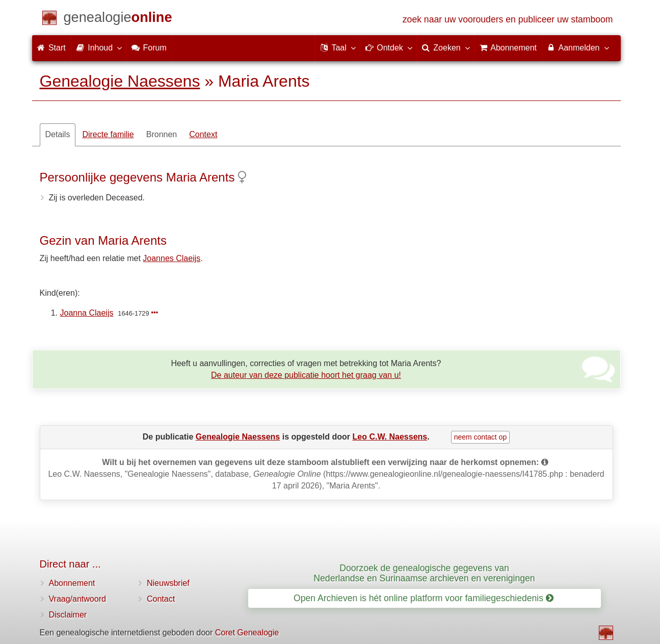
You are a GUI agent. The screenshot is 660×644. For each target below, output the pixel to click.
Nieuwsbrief (168, 583)
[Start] (118, 19)
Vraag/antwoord (77, 599)
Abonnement (72, 583)
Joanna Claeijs (87, 313)
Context (203, 134)
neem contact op (481, 437)
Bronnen (162, 134)
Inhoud (99, 47)
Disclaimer (68, 615)
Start (51, 48)
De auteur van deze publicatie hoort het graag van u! (306, 375)
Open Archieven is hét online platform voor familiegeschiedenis (424, 598)
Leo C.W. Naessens (390, 437)
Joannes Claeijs (171, 258)
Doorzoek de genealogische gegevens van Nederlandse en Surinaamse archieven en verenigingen (424, 573)
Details (58, 134)
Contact (161, 599)
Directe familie (108, 134)
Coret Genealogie (247, 633)
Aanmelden (578, 47)
